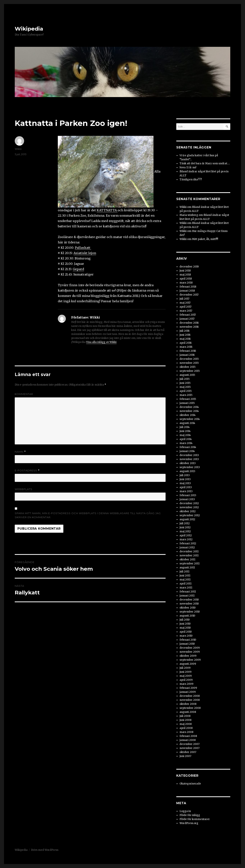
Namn (20, 452)
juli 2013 (185, 475)
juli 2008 (185, 716)
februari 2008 (188, 736)
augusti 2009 (188, 664)
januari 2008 (188, 740)
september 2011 (189, 564)
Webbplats (24, 489)
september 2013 (190, 467)
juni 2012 (185, 527)
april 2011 (185, 584)
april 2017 (185, 307)
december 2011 (189, 552)
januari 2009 (188, 692)
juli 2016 (185, 331)
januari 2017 (187, 319)
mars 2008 (186, 732)
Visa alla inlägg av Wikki (101, 342)
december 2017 (189, 295)
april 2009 (186, 680)
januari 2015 (187, 403)
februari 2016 (188, 351)
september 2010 (190, 612)
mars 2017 (186, 311)
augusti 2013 (187, 471)
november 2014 (189, 411)
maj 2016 (185, 339)
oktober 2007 (188, 752)
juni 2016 (185, 335)
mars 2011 (186, 588)
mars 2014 (186, 443)
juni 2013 (185, 479)
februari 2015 (188, 399)
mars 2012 (186, 539)
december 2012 (189, 503)
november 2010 (189, 604)
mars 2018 (186, 283)
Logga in (185, 811)
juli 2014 (185, 427)
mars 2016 (186, 347)
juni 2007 (185, 756)
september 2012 (190, 515)
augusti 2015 (187, 375)
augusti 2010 (187, 616)
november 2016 (189, 327)
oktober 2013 (188, 463)
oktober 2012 (188, 511)
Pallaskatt (83, 248)
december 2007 (189, 744)
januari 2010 (187, 644)
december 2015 (189, 359)
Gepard (78, 269)
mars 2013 (186, 491)
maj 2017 (185, 303)
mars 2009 (186, 684)
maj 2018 (185, 275)
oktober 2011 (187, 560)
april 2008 (186, 728)
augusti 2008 (188, 712)
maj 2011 (185, 580)
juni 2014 (185, 431)
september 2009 (190, 660)
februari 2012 (188, 543)
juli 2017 (184, 299)
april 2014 (186, 439)
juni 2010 (185, 624)
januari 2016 (187, 355)
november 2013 (189, 459)
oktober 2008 (188, 704)
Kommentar (24, 394)
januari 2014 (187, 451)
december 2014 (189, 407)
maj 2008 (186, 724)
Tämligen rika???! (191, 180)
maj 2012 (185, 531)
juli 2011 (184, 572)
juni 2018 (185, 271)
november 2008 (190, 700)
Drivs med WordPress (45, 850)
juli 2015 (185, 379)
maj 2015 (185, 387)
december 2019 (189, 267)
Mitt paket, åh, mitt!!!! (205, 239)
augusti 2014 (187, 423)
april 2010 (186, 632)
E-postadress (27, 470)
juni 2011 (185, 576)
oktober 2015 (187, 367)
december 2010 (189, 600)
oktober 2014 (188, 415)
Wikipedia (29, 29)
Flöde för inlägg (190, 815)
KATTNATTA (107, 210)
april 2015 (186, 391)
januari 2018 (187, 291)
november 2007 (189, 748)
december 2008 (190, 696)
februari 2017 (188, 315)
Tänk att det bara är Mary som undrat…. (205, 163)
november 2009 (190, 652)
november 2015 (189, 363)
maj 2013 (185, 483)
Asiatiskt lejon (85, 253)
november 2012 (189, 507)
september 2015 (190, 371)
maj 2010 (185, 628)
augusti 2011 (187, 568)
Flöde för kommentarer (195, 819)
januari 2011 (187, 596)
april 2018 (186, 279)
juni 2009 (185, 672)
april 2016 (186, 343)
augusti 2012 (187, 519)
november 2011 (189, 556)
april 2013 (186, 487)
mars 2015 (186, 395)
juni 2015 (185, 383)
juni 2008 (185, 720)
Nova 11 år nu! (188, 167)
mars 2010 (186, 636)
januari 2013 (187, 499)
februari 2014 (188, 447)
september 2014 (190, 419)
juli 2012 (185, 523)
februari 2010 (188, 640)
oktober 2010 (188, 608)
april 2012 (186, 535)
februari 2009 (188, 688)
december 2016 (189, 323)
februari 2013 (188, 495)
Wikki (18, 149)
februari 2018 (188, 287)
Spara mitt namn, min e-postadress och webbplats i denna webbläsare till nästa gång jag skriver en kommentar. (88, 515)
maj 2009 (186, 676)
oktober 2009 (188, 656)
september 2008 (190, 708)
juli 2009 (185, 668)
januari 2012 (187, 547)
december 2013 (189, 455)
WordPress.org (189, 823)
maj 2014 (185, 435)
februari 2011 (188, 592)
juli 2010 (185, 620)
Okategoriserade (190, 784)
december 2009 (190, 648)
